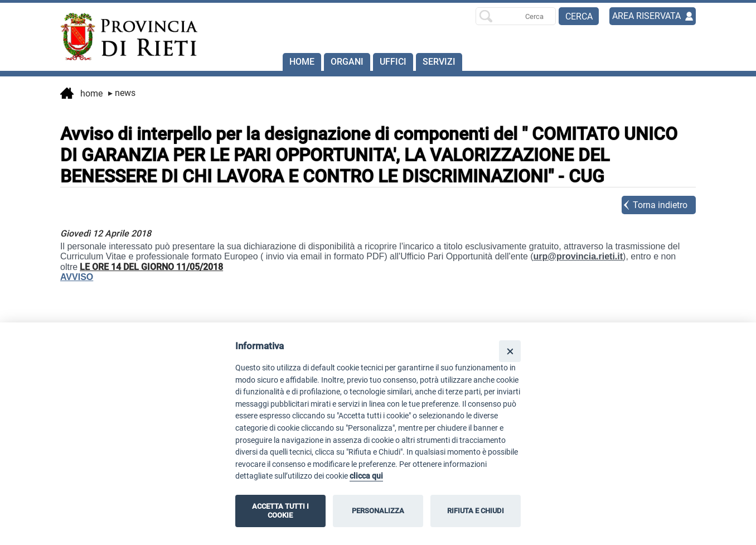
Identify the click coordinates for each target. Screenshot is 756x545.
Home (302, 62)
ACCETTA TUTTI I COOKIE (280, 511)
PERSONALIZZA (378, 511)
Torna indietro (660, 205)
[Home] (124, 37)
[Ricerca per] (516, 16)
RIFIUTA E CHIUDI (476, 511)
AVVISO (77, 277)
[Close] (510, 351)
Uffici (393, 62)
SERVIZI (439, 62)
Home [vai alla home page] (81, 94)
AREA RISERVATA (646, 16)
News (122, 93)
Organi (347, 62)
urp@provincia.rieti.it (578, 256)
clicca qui (366, 476)
